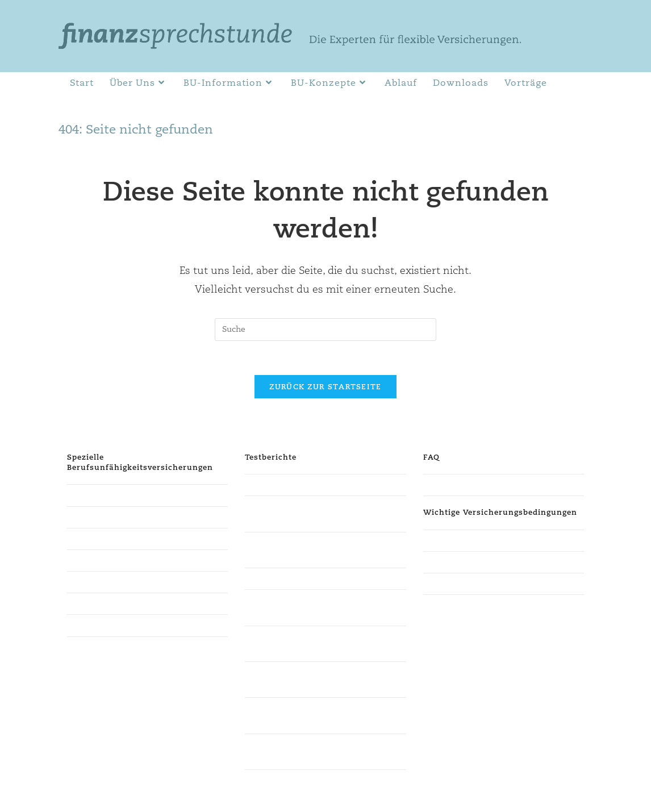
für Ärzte (84, 539)
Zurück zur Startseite (325, 387)
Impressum (493, 799)
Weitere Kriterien (456, 584)
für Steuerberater (100, 517)
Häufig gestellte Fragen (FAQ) (479, 485)
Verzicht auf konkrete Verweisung (488, 562)
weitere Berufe (95, 625)
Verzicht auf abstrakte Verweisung (489, 540)
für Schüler (88, 582)
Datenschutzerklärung (429, 799)
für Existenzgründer (106, 560)
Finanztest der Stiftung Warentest (310, 485)
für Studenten (94, 495)
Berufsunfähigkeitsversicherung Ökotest (322, 578)
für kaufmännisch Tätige (114, 603)
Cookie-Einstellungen (556, 799)
